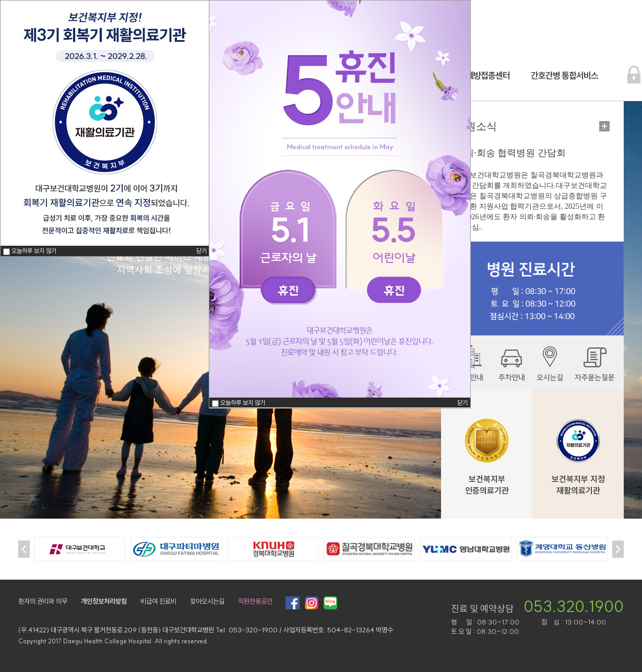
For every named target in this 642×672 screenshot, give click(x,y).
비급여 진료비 (158, 601)
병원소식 (476, 126)
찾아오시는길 (207, 601)
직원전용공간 (255, 601)
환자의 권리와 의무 (43, 601)
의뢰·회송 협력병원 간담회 (510, 153)
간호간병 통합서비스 (564, 75)
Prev (24, 549)
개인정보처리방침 (104, 601)
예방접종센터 (488, 75)
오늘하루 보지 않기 (243, 403)
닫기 (462, 403)
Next (618, 549)
